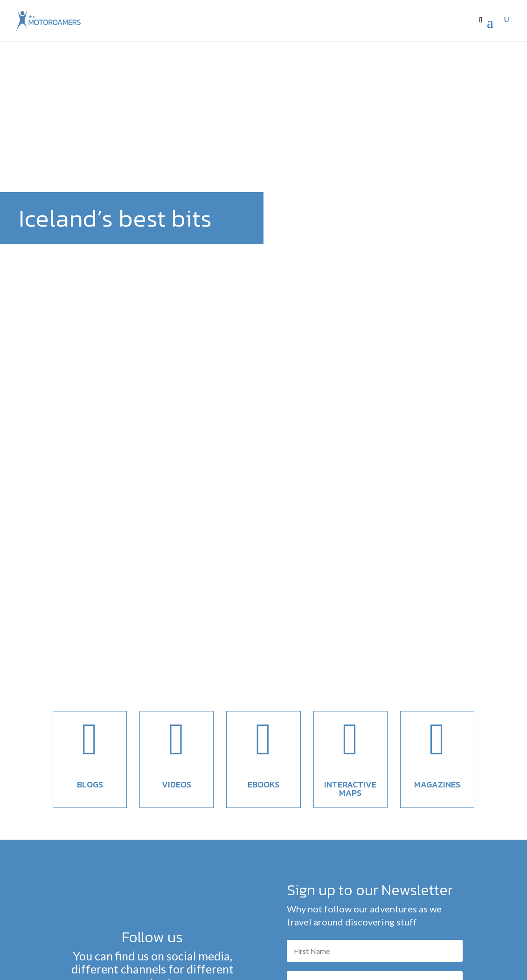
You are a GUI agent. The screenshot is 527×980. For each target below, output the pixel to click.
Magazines (437, 534)
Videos (177, 534)
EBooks (263, 534)
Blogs (90, 534)
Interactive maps (350, 538)
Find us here (152, 757)
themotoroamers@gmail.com (225, 955)
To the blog (263, 908)
